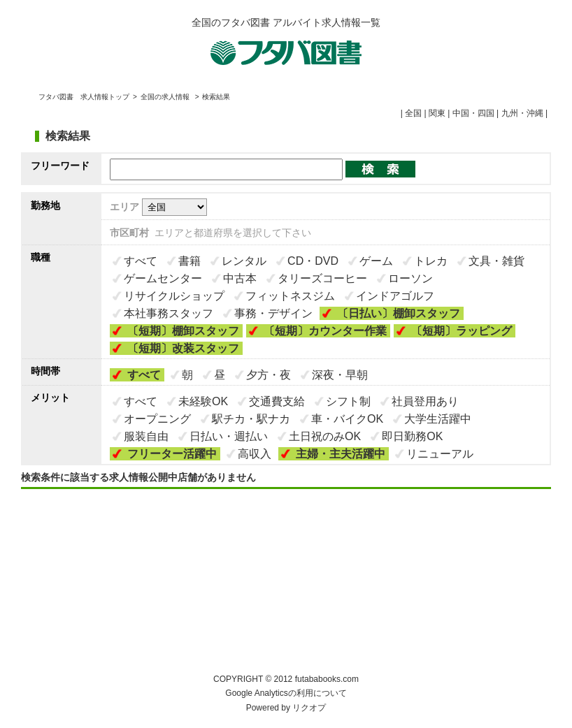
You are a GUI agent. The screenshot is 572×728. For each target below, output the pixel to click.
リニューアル (440, 454)
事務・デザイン (273, 313)
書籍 (190, 261)
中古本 (240, 278)
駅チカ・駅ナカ (251, 419)
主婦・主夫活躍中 (341, 454)
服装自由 (146, 436)
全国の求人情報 (166, 97)
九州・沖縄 (522, 113)
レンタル (244, 261)
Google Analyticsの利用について (286, 693)
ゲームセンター (163, 278)
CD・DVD (313, 261)
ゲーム (376, 261)
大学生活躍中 (438, 419)
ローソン (410, 278)
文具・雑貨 (496, 261)
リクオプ (309, 708)
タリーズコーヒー (322, 278)
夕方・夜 (269, 375)
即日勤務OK (412, 436)
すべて (141, 261)
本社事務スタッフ (169, 313)
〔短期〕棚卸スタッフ (183, 331)
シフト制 (348, 401)
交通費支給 (277, 401)
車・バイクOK (347, 419)
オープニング (157, 419)
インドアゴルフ (395, 296)
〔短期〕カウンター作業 (325, 331)
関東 (437, 113)
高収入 (255, 454)
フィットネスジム (290, 296)
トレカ (431, 261)
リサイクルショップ (174, 296)
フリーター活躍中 (172, 454)
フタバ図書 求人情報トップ (84, 97)
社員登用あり (425, 401)
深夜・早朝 (340, 375)
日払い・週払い (229, 436)
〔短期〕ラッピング (462, 331)
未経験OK (203, 401)
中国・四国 (473, 113)
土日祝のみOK (325, 436)
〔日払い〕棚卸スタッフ (399, 313)
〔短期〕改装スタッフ (183, 348)
